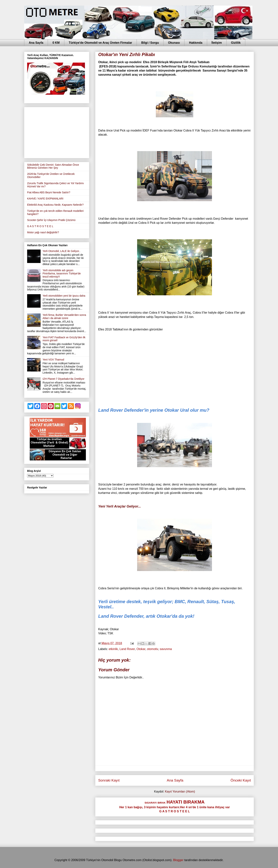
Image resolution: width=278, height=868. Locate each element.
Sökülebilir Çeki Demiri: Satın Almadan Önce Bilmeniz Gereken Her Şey (53, 166)
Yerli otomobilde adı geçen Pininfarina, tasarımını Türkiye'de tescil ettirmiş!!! (62, 273)
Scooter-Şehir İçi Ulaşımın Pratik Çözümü (51, 220)
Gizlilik (236, 43)
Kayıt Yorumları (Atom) (180, 792)
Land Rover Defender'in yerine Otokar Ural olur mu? (154, 410)
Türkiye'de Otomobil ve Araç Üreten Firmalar (100, 43)
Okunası (174, 43)
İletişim (217, 43)
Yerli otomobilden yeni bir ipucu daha (64, 296)
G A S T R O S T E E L (40, 226)
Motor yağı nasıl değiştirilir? (43, 232)
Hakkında (196, 43)
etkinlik (113, 649)
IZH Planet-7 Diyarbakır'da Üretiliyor (64, 379)
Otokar (141, 649)
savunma (166, 649)
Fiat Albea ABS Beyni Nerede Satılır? (49, 192)
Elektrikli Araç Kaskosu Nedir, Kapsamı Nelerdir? (55, 205)
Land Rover (127, 649)
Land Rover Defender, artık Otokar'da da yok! (146, 616)
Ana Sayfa (36, 43)
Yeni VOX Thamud (53, 360)
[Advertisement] (57, 132)
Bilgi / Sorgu (150, 43)
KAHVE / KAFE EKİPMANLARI (45, 199)
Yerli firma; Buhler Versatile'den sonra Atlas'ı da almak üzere (64, 317)
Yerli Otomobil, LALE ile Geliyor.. (62, 251)
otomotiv (153, 649)
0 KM (56, 43)
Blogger (178, 860)
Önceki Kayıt (241, 780)
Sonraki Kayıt (109, 780)
